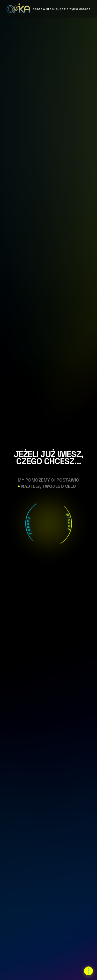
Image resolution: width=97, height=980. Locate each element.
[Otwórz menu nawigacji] (88, 971)
